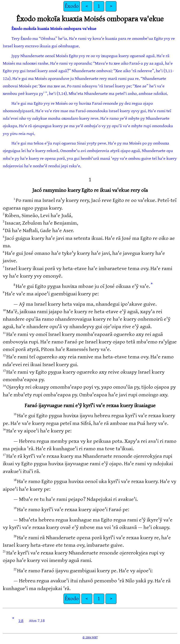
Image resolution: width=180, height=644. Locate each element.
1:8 (21, 621)
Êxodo (72, 6)
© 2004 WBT (90, 637)
